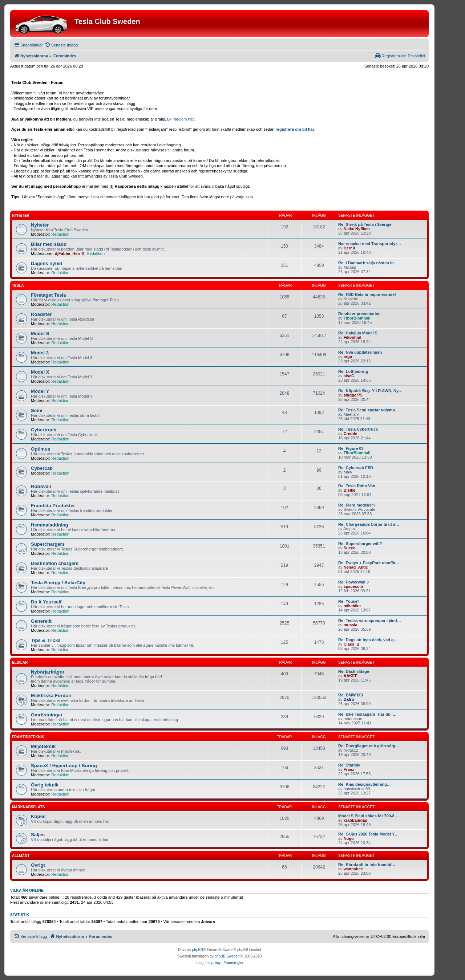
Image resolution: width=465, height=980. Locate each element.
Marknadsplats (28, 807)
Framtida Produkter (53, 506)
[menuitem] (61, 45)
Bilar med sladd (49, 244)
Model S (40, 334)
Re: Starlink (349, 765)
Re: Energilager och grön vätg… (369, 746)
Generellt (41, 621)
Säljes (38, 835)
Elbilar (20, 662)
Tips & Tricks (46, 640)
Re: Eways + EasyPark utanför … (369, 563)
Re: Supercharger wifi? (360, 544)
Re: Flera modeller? (357, 505)
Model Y (40, 391)
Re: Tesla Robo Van (357, 486)
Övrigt (38, 865)
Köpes (38, 816)
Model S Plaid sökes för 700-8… (368, 816)
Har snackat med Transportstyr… (370, 244)
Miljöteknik (43, 746)
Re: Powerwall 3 (353, 582)
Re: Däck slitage (354, 671)
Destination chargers (55, 563)
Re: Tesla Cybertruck (358, 429)
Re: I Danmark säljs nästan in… (368, 263)
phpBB (198, 950)
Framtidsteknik (28, 737)
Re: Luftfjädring (353, 371)
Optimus (41, 449)
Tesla (18, 286)
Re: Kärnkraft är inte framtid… (367, 865)
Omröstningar (47, 715)
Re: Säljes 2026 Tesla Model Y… (369, 834)
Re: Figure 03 (351, 448)
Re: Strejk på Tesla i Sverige (365, 224)
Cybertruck (44, 430)
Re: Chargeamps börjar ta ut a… (369, 524)
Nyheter (21, 215)
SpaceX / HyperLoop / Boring (64, 766)
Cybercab (42, 468)
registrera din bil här (295, 129)
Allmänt (21, 856)
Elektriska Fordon (51, 696)
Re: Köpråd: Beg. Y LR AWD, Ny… (370, 391)
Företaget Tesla (48, 295)
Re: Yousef (348, 601)
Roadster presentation (359, 314)
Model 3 (40, 353)
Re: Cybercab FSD (356, 468)
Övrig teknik (45, 785)
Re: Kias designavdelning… (365, 784)
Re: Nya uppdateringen (360, 352)
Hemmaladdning (50, 525)
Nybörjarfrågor (48, 672)
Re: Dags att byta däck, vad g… (368, 640)
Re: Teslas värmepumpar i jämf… (370, 621)
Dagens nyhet (46, 263)
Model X (40, 372)
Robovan (41, 486)
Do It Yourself (46, 602)
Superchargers (48, 544)
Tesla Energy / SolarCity (58, 583)
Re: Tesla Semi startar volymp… (369, 410)
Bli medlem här (180, 119)
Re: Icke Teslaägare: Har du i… (367, 714)
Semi (37, 410)
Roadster (41, 314)
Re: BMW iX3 (351, 695)
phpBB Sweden (227, 956)
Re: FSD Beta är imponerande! (367, 294)
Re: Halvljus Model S (358, 333)
